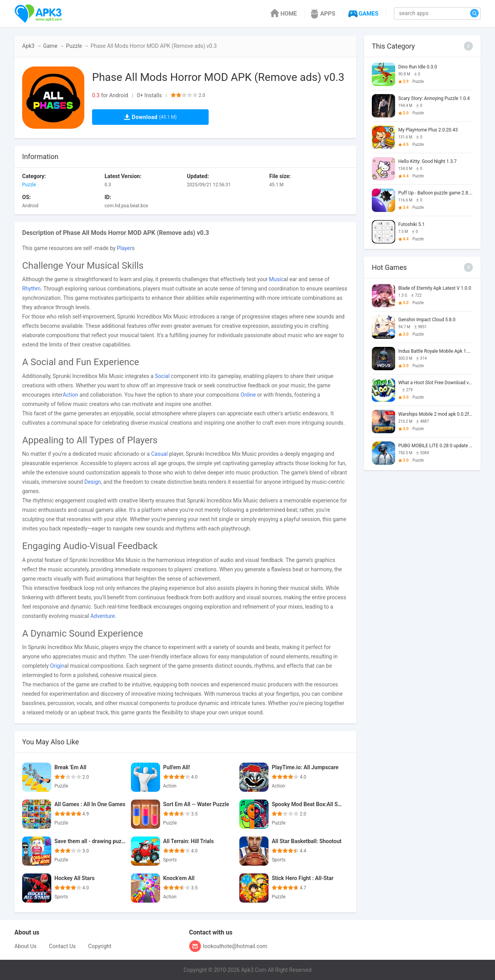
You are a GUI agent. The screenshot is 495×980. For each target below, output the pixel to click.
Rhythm (31, 289)
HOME (283, 14)
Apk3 (28, 46)
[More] (468, 46)
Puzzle (74, 46)
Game (50, 46)
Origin (57, 666)
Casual (159, 454)
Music (276, 279)
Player (124, 248)
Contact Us (62, 946)
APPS (322, 14)
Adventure (102, 616)
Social (162, 376)
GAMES (363, 14)
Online (248, 395)
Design (93, 482)
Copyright (100, 946)
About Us (25, 946)
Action (70, 395)
